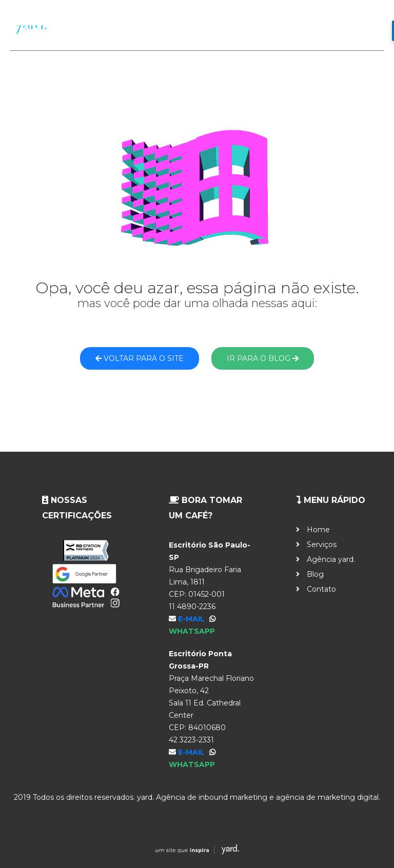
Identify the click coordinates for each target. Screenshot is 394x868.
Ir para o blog (263, 358)
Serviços (322, 544)
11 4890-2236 (192, 607)
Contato (321, 589)
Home (318, 530)
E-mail (192, 619)
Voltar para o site (140, 358)
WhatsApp (192, 631)
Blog (315, 574)
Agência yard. (331, 559)
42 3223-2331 (191, 740)
